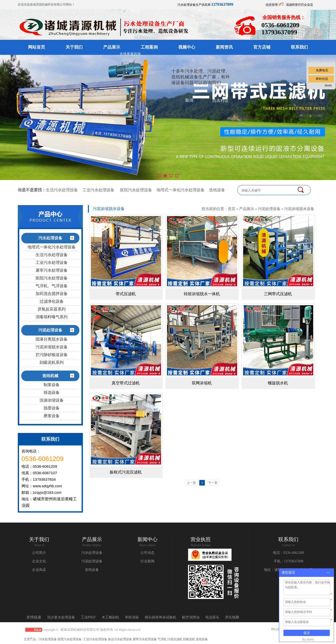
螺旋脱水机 (278, 383)
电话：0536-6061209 (288, 553)
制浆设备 (52, 385)
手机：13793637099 (289, 561)
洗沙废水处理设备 (61, 617)
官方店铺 (262, 47)
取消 (189, 100)
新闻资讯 (224, 47)
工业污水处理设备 (98, 190)
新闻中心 (147, 539)
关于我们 (74, 47)
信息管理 (272, 5)
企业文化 (39, 561)
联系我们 (299, 47)
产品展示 (112, 47)
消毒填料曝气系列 (52, 317)
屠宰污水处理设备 (52, 270)
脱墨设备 (52, 408)
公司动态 (147, 553)
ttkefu (328, 85)
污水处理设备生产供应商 (205, 5)
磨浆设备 (52, 416)
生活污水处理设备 (62, 190)
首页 (232, 209)
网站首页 (37, 47)
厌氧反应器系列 (52, 309)
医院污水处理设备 (136, 190)
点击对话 (220, 101)
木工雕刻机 (110, 617)
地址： (269, 570)
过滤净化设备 (52, 301)
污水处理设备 (92, 553)
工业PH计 (88, 617)
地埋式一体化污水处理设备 (181, 190)
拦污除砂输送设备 (52, 355)
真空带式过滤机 (126, 383)
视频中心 (187, 47)
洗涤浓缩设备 (52, 400)
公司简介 (39, 553)
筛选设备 (52, 392)
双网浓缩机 (202, 383)
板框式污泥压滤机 (126, 472)
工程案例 (149, 47)
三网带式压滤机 (278, 294)
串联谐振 (132, 617)
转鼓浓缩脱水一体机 (202, 294)
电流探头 (212, 617)
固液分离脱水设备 (52, 339)
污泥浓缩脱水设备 (52, 347)
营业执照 (201, 539)
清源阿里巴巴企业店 (299, 5)
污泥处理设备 (269, 209)
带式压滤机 (126, 294)
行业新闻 (147, 561)
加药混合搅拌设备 (52, 294)
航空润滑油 (191, 617)
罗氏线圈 (232, 617)
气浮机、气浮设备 (52, 286)
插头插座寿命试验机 (160, 617)
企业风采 (39, 570)
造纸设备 (217, 190)
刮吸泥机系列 (52, 362)
